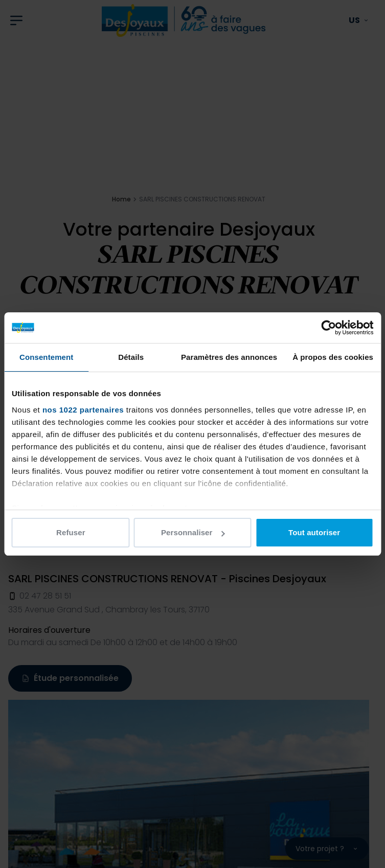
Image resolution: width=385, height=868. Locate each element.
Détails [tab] (131, 357)
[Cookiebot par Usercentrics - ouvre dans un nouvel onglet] (329, 328)
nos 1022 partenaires (83, 410)
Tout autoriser (314, 532)
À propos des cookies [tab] (333, 357)
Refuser (71, 532)
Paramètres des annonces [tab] (229, 357)
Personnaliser (193, 532)
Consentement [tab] (46, 357)
